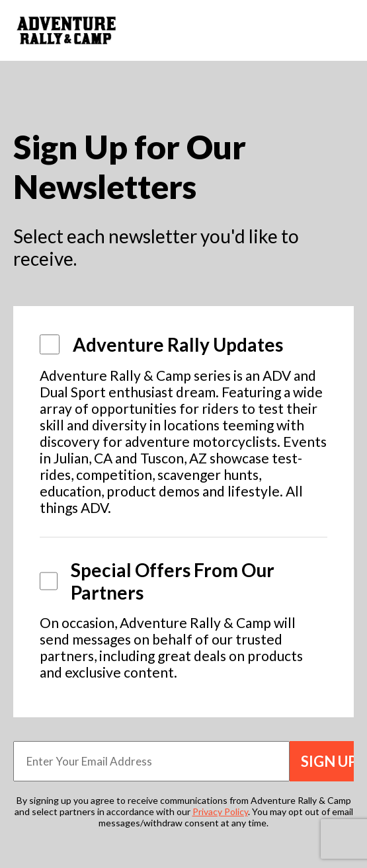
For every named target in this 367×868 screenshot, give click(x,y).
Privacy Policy (220, 811)
